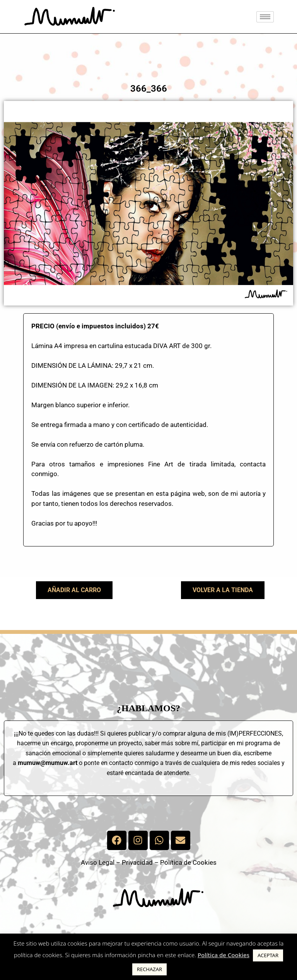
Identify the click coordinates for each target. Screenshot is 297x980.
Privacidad (137, 862)
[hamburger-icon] (265, 17)
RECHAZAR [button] (149, 969)
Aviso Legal (98, 862)
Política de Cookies (188, 862)
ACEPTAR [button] (268, 955)
